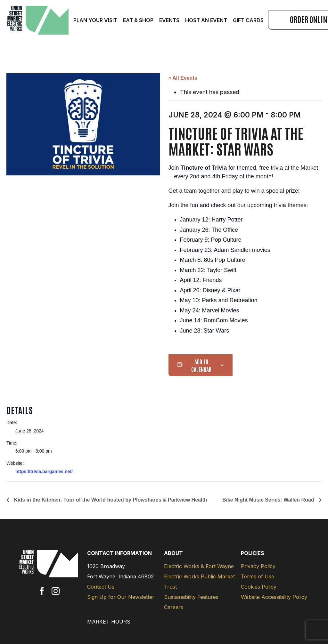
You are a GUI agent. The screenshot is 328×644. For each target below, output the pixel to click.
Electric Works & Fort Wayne (199, 566)
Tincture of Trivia (204, 168)
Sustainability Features (191, 597)
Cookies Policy (259, 587)
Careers (174, 607)
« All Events (183, 78)
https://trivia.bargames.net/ (44, 471)
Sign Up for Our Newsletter (121, 597)
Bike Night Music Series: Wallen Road (269, 500)
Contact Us (101, 587)
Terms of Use (258, 576)
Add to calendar (201, 365)
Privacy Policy (258, 566)
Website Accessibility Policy (274, 597)
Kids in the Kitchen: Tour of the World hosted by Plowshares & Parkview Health (110, 500)
